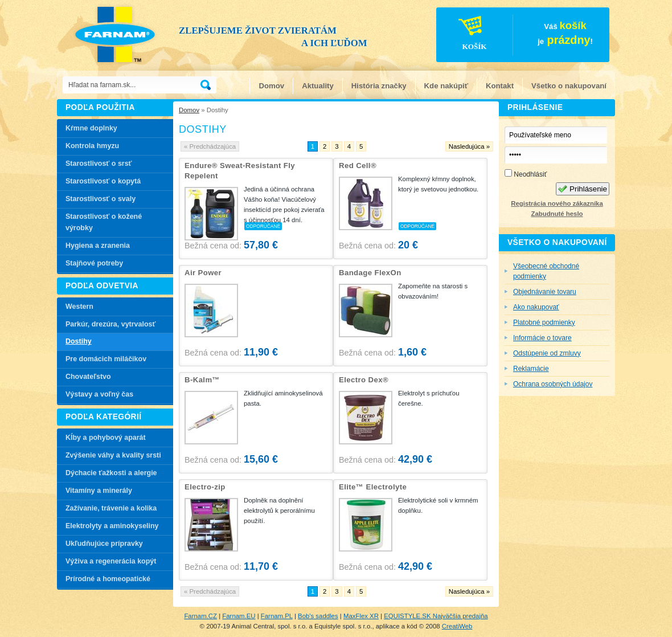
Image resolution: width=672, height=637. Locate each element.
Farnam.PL (277, 616)
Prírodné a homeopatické (108, 579)
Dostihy (79, 341)
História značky (379, 86)
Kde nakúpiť (446, 86)
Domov (271, 86)
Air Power (203, 273)
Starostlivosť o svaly (101, 199)
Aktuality (318, 86)
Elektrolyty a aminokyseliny (112, 526)
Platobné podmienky (544, 322)
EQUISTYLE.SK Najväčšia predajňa (436, 616)
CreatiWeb (457, 626)
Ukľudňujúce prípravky (104, 544)
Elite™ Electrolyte (373, 487)
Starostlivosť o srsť (99, 164)
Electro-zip (205, 487)
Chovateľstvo (88, 377)
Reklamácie (531, 369)
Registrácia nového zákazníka (557, 203)
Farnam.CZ (200, 616)
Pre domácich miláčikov (106, 359)
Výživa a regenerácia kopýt (111, 561)
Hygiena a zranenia (98, 246)
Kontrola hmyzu (92, 146)
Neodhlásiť (526, 174)
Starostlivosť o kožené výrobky (104, 222)
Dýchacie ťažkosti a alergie (111, 473)
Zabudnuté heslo (557, 214)
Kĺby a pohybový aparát (106, 438)
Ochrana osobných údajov (553, 384)
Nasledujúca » (469, 146)
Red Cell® (358, 166)
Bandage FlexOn (370, 273)
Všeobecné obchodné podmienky (546, 271)
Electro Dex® (364, 380)
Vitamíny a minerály (99, 491)
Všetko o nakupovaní (569, 86)
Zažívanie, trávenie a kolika (111, 508)
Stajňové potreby (94, 263)
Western (79, 307)
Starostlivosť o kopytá (103, 181)
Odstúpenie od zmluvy (547, 353)
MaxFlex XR (361, 616)
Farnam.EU (239, 616)
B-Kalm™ (202, 380)
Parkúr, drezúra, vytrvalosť (110, 324)
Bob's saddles (318, 616)
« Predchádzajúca (210, 146)
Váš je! (515, 36)
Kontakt (500, 86)
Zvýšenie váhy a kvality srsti (113, 455)
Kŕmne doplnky (91, 128)
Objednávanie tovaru (545, 292)
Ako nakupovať (536, 307)
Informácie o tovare (542, 338)
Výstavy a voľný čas (99, 394)
